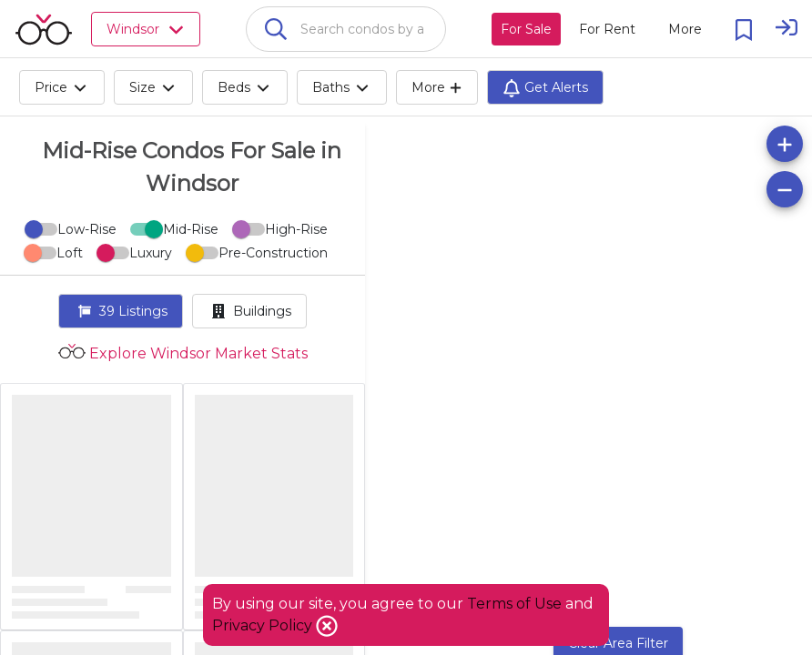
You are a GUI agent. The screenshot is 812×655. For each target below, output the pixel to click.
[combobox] (346, 29)
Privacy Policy (264, 625)
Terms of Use (514, 604)
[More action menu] (685, 29)
